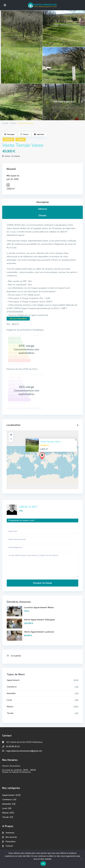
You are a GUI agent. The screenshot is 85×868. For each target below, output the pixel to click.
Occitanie (16, 156)
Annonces (10, 833)
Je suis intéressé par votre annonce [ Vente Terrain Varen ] (42, 565)
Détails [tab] (42, 216)
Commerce (12, 687)
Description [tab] (43, 202)
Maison (10, 707)
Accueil (5, 123)
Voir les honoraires (18, 319)
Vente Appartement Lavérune (39, 632)
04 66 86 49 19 (13, 747)
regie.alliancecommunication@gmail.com (24, 751)
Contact (9, 846)
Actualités (16, 656)
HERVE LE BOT (28, 507)
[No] (81, 859)
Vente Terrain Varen (50, 442)
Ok (43, 864)
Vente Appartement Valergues (39, 620)
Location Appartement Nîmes (39, 607)
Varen (7, 156)
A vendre (8, 139)
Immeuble (11, 693)
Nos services (11, 837)
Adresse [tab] (43, 209)
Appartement (13, 680)
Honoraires (11, 842)
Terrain (13, 123)
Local (9, 700)
